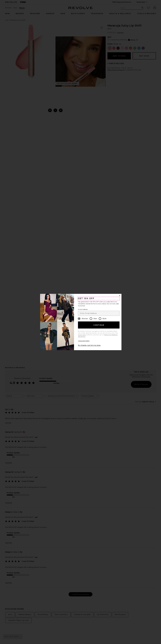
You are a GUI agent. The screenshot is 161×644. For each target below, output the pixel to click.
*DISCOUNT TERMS (84, 341)
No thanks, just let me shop (89, 345)
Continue (99, 325)
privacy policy (82, 335)
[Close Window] (120, 296)
